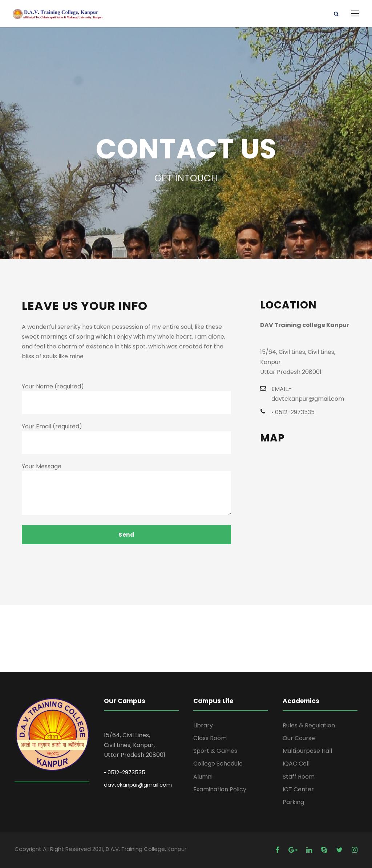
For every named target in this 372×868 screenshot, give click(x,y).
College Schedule (218, 764)
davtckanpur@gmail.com (138, 785)
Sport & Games (215, 751)
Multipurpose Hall (307, 751)
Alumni (203, 777)
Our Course (299, 738)
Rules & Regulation (309, 725)
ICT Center (298, 789)
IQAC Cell (296, 764)
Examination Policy (220, 789)
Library (203, 725)
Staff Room (299, 777)
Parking (293, 802)
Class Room (210, 738)
